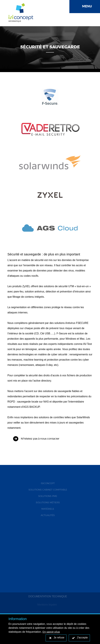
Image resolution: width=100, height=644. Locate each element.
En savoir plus (51, 632)
